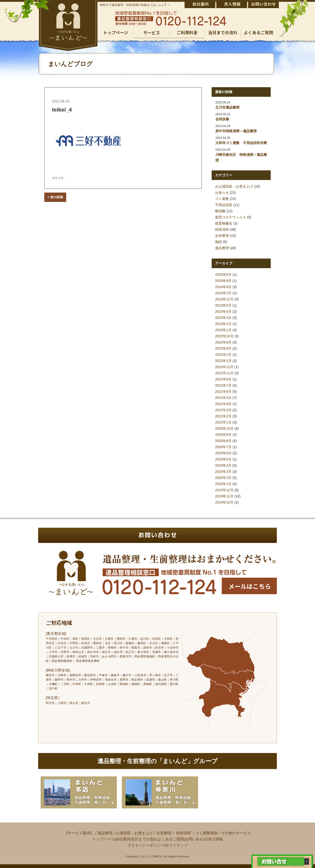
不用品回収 (224, 205)
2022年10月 (224, 336)
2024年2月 (223, 293)
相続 (219, 242)
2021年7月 (223, 385)
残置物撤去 (224, 223)
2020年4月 (223, 465)
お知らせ (222, 193)
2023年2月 (223, 324)
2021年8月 (223, 379)
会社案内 (123, 839)
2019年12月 (224, 490)
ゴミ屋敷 (222, 199)
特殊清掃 (222, 229)
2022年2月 (223, 355)
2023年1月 (223, 330)
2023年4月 (223, 311)
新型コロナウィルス (231, 217)
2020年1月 (223, 484)
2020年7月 (223, 447)
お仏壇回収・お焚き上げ (234, 186)
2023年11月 (224, 299)
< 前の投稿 (55, 197)
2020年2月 (223, 478)
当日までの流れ (144, 839)
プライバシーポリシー (146, 845)
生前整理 (222, 236)
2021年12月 (224, 367)
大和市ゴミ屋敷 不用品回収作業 (241, 143)
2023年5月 (223, 305)
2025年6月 (223, 275)
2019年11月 (224, 496)
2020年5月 (223, 459)
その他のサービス (236, 833)
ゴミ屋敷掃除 (206, 833)
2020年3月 (223, 472)
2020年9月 (223, 435)
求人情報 (215, 839)
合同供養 (222, 119)
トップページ (103, 839)
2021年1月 (223, 422)
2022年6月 (223, 348)
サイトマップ (176, 845)
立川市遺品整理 (227, 107)
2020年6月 (223, 453)
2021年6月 (223, 392)
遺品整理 (222, 248)
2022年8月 (223, 342)
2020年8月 (223, 441)
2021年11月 (224, 373)
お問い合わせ (196, 839)
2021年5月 (223, 398)
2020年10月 (224, 428)
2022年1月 (223, 361)
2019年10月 (224, 502)
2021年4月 (223, 404)
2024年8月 (223, 281)
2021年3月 (223, 410)
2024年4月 (223, 287)
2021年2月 (223, 416)
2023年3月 (223, 318)
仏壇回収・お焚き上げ (134, 833)
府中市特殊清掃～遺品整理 (236, 131)
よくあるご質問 (171, 839)
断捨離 (220, 211)
